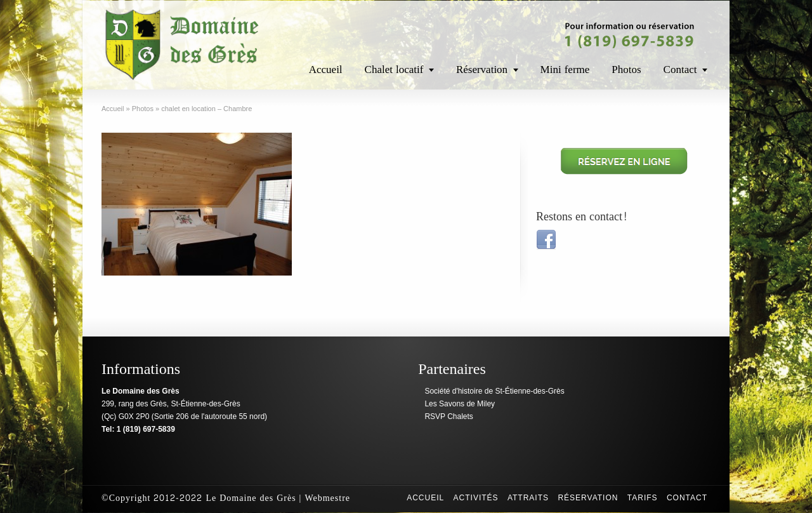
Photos (626, 70)
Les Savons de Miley (460, 404)
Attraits (528, 498)
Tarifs (643, 498)
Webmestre (327, 498)
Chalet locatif (394, 70)
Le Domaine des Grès (251, 498)
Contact (680, 70)
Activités (476, 498)
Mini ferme (565, 70)
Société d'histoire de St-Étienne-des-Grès (494, 391)
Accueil (326, 70)
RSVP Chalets (449, 416)
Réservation (482, 70)
